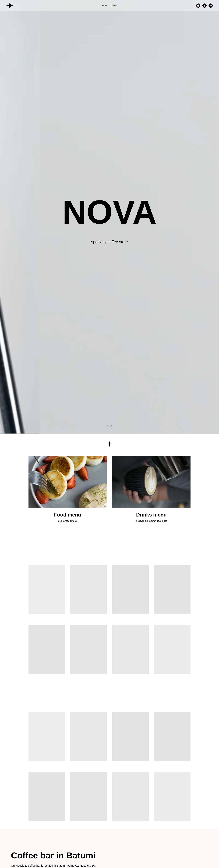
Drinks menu (151, 515)
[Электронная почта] (211, 6)
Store (105, 6)
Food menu (68, 515)
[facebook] (204, 6)
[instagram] (198, 6)
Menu (115, 6)
